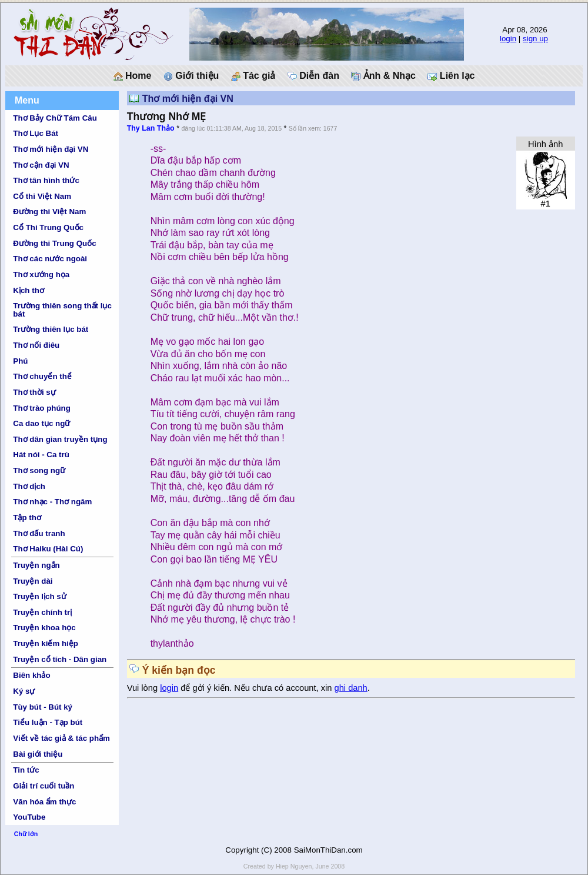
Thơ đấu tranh (39, 533)
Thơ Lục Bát (36, 133)
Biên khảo (31, 675)
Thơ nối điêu (36, 345)
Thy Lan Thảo (151, 128)
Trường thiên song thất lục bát (62, 310)
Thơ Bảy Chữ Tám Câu (55, 118)
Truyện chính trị (42, 612)
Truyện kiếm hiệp (46, 643)
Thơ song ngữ (39, 470)
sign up (535, 39)
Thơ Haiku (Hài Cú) (48, 549)
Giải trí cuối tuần (44, 786)
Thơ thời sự (34, 392)
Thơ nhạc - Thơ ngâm (52, 502)
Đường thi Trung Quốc (54, 243)
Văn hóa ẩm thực (44, 802)
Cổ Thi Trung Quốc (48, 227)
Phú (20, 361)
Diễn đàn (313, 76)
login (508, 39)
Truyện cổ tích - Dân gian (60, 659)
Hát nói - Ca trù (41, 455)
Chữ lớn (26, 834)
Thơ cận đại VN (41, 165)
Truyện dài (33, 581)
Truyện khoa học (44, 628)
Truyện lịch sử (39, 596)
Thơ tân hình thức (46, 180)
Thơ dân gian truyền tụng (60, 439)
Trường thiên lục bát (51, 329)
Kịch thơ (28, 290)
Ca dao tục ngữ (41, 423)
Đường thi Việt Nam (49, 212)
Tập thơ (27, 518)
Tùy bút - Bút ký (43, 707)
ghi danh (351, 688)
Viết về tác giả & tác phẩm (61, 738)
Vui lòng (144, 688)
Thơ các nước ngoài (50, 259)
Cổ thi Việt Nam (42, 196)
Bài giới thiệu (38, 754)
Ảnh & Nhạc (383, 76)
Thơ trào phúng (42, 408)
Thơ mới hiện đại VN (51, 149)
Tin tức (26, 770)
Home (133, 76)
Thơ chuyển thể (42, 376)
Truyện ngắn (36, 565)
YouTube (29, 817)
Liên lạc (451, 76)
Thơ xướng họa (41, 275)
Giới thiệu (191, 76)
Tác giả (253, 76)
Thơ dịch (29, 486)
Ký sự (24, 691)
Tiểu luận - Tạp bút (48, 722)
